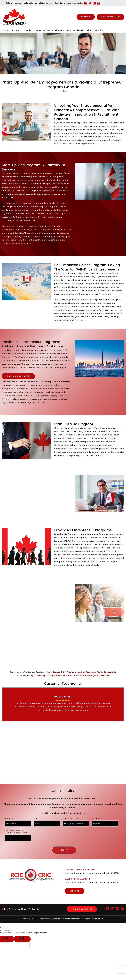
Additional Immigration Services (93, 675)
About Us (59, 30)
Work (39, 30)
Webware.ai (98, 919)
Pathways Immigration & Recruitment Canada (61, 919)
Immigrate (15, 30)
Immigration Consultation (59, 675)
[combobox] (66, 824)
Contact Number (70, 818)
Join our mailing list (82, 909)
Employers (48, 30)
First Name (10, 818)
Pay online (98, 30)
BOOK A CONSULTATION (110, 17)
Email (36, 818)
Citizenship (40, 675)
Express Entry (59, 672)
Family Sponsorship (106, 672)
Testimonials (79, 30)
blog (89, 30)
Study (28, 30)
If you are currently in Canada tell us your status (17, 832)
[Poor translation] (22, 939)
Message (96, 818)
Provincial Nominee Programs (81, 672)
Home (6, 30)
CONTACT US (86, 17)
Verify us (74, 891)
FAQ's (68, 30)
